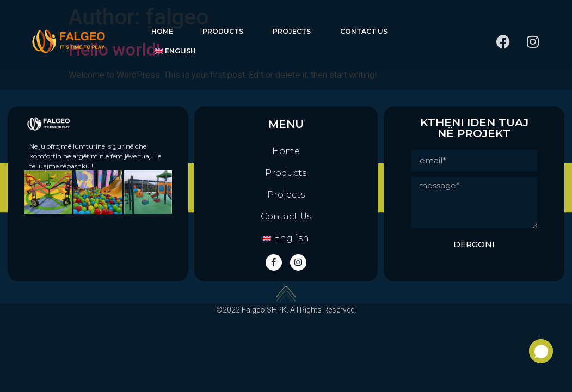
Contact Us (364, 31)
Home (162, 31)
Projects (292, 31)
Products (223, 31)
